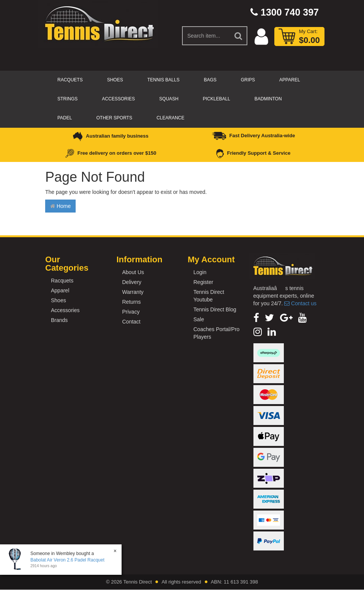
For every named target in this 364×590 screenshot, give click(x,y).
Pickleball (217, 99)
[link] (256, 318)
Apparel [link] (60, 290)
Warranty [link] (133, 292)
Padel (65, 118)
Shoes (115, 80)
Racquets (70, 80)
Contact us (300, 303)
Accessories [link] (65, 310)
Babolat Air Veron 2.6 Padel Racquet (67, 560)
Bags (210, 80)
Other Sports (114, 118)
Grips (248, 80)
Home (60, 206)
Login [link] (200, 272)
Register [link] (203, 282)
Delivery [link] (132, 282)
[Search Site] (239, 36)
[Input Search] (206, 36)
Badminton (268, 99)
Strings (67, 99)
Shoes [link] (59, 300)
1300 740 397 (285, 12)
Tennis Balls (164, 80)
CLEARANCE (170, 118)
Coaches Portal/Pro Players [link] (216, 333)
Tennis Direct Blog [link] (215, 309)
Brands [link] (59, 320)
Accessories (118, 99)
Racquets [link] (62, 281)
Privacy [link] (131, 312)
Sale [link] (199, 319)
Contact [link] (131, 322)
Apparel (290, 80)
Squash (169, 99)
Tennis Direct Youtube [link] (209, 296)
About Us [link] (133, 272)
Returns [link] (132, 302)
